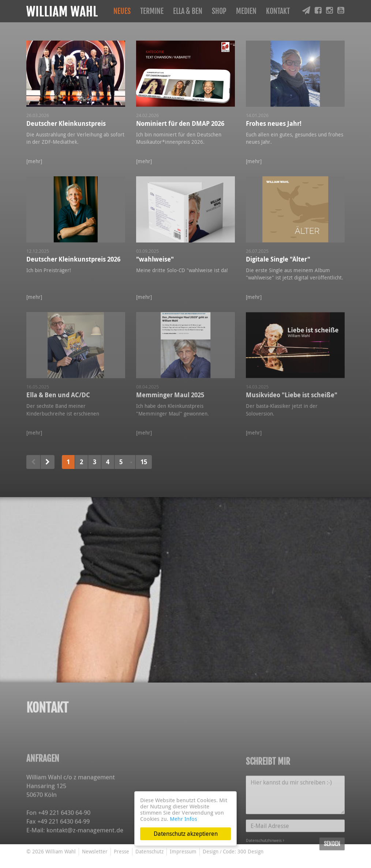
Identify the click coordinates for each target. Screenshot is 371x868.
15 (144, 462)
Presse (121, 851)
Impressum (183, 851)
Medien (246, 11)
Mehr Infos (183, 819)
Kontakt (278, 11)
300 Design (250, 851)
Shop (219, 11)
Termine (152, 11)
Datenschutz (149, 851)
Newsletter (95, 851)
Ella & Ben (188, 11)
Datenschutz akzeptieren (186, 834)
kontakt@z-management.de (85, 860)
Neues (122, 11)
